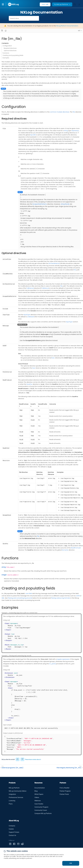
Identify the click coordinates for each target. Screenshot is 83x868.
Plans (11, 804)
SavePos (29, 384)
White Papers (39, 794)
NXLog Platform (14, 788)
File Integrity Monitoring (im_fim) (69, 768)
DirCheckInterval (54, 263)
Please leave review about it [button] (33, 759)
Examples (6, 58)
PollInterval (30, 288)
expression (75, 131)
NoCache (65, 550)
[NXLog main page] (13, 4)
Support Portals (14, 832)
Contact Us (12, 835)
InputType (27, 315)
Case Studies (39, 804)
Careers (11, 829)
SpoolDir (33, 135)
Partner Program (65, 791)
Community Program (41, 807)
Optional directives (10, 51)
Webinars (38, 801)
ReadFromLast (76, 548)
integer (4, 575)
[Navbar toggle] (2, 31)
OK (71, 863)
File (74, 112)
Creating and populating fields (13, 55)
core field (29, 593)
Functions (6, 53)
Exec (53, 358)
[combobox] (24, 18)
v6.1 (79, 31)
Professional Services (16, 797)
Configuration (7, 46)
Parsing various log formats (61, 598)
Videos (37, 797)
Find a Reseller (64, 788)
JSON (78, 596)
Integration (12, 794)
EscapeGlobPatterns (40, 204)
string (66, 131)
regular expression (63, 659)
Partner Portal (64, 794)
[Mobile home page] (6, 31)
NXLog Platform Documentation (67, 26)
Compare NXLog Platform (43, 813)
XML (3, 598)
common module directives (60, 112)
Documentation (40, 788)
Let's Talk (45, 4)
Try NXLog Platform (61, 4)
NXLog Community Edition (18, 791)
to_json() (53, 664)
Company (12, 826)
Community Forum (41, 810)
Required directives (10, 48)
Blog (36, 791)
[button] (5, 4)
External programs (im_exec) (12, 768)
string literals (65, 204)
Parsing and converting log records (20, 598)
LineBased (31, 317)
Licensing (12, 801)
